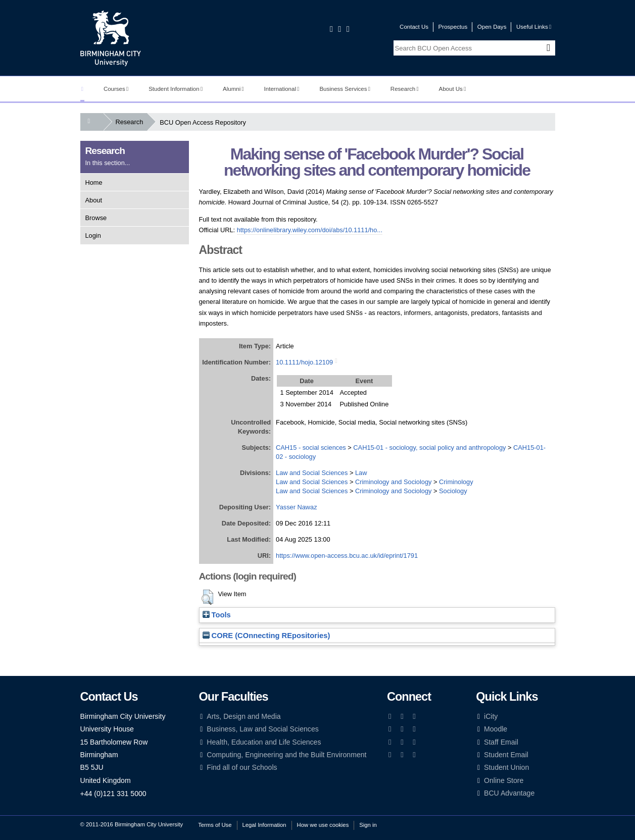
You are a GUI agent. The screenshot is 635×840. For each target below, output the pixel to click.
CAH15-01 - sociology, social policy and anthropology (429, 448)
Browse (96, 218)
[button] (207, 597)
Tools (217, 615)
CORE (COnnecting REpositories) (266, 636)
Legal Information (264, 825)
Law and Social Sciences (312, 473)
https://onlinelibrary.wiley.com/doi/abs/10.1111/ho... (310, 230)
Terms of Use (215, 825)
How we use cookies (323, 825)
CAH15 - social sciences (311, 448)
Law (361, 473)
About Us (453, 89)
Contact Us (414, 27)
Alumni (233, 89)
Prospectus (453, 27)
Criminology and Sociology (394, 482)
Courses (116, 89)
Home (94, 182)
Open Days (492, 27)
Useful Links (534, 27)
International (282, 89)
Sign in (368, 825)
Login (93, 235)
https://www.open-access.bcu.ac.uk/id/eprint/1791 (347, 556)
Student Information (176, 89)
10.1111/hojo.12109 (304, 362)
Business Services (345, 89)
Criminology (456, 482)
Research (405, 89)
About (94, 200)
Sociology (453, 491)
